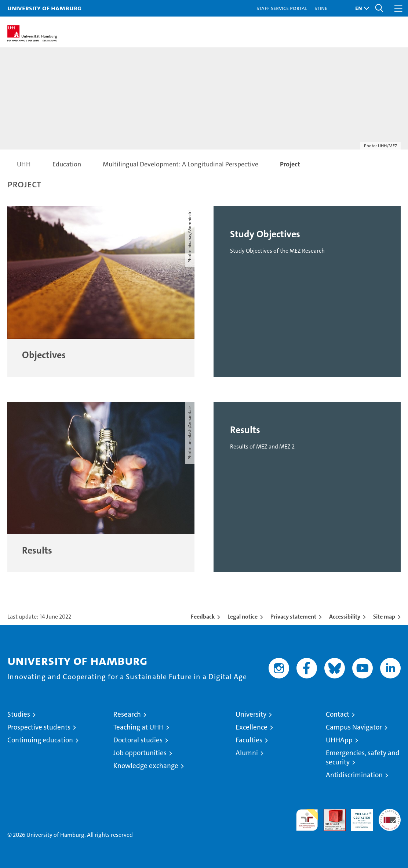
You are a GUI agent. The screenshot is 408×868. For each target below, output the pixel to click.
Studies (19, 714)
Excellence (252, 727)
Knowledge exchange (146, 766)
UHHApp (339, 740)
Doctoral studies (138, 740)
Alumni (247, 753)
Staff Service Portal (282, 8)
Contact (338, 714)
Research (127, 714)
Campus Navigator (354, 727)
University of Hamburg (44, 8)
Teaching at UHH (139, 727)
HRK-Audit (358, 817)
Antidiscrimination (354, 775)
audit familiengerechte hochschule (307, 820)
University (251, 714)
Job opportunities (140, 753)
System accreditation (390, 817)
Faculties (249, 740)
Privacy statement (293, 617)
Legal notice (243, 617)
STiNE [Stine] (321, 8)
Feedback (203, 617)
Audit (331, 813)
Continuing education (40, 740)
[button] (360, 8)
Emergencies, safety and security (363, 757)
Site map (384, 617)
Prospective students (39, 727)
